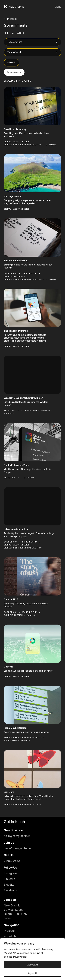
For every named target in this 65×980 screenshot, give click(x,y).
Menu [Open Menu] (58, 7)
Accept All (33, 965)
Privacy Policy (20, 957)
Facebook (10, 890)
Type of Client (14, 42)
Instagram (10, 873)
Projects (9, 931)
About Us (10, 936)
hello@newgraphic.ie (17, 836)
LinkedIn (9, 879)
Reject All (32, 973)
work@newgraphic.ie (17, 848)
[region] (32, 959)
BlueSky (9, 885)
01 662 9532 (12, 861)
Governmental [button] (14, 72)
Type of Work (14, 52)
